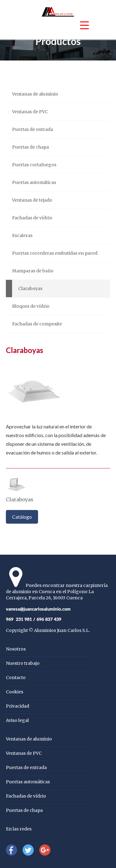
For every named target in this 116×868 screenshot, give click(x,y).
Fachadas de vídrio (32, 218)
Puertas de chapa (30, 147)
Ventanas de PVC (30, 112)
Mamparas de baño (33, 271)
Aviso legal (17, 720)
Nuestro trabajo (23, 663)
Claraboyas (30, 289)
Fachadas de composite (37, 324)
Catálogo (22, 517)
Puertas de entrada (32, 129)
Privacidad (17, 706)
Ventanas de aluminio (35, 94)
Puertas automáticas (34, 182)
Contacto (16, 678)
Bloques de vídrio (31, 306)
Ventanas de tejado (32, 200)
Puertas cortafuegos (34, 165)
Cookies (15, 692)
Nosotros (16, 649)
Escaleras (22, 235)
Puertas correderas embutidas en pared (55, 253)
